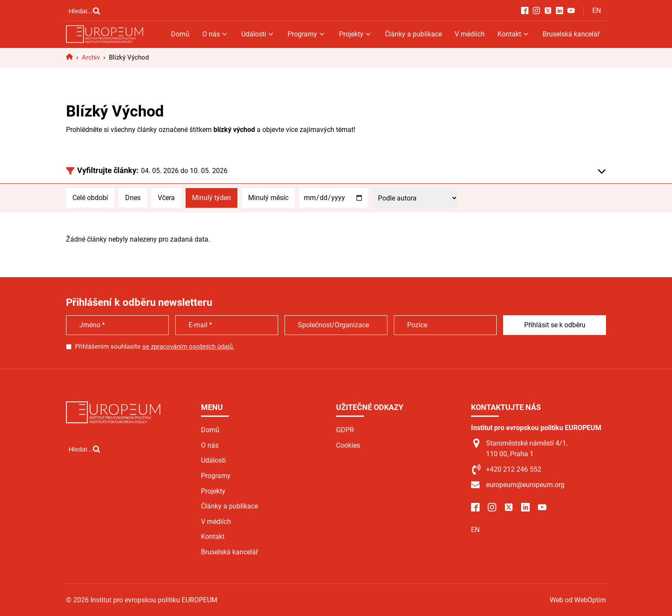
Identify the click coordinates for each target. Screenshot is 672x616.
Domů (180, 34)
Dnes (133, 198)
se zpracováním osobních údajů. (188, 347)
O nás (215, 34)
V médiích (470, 34)
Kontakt (514, 34)
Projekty (355, 34)
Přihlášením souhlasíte (155, 347)
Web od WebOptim (578, 600)
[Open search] (84, 11)
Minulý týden (211, 198)
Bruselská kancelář (571, 34)
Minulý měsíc (268, 198)
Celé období (90, 198)
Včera (166, 198)
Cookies (348, 445)
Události (258, 34)
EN (597, 10)
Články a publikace (413, 34)
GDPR (345, 430)
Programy (307, 34)
